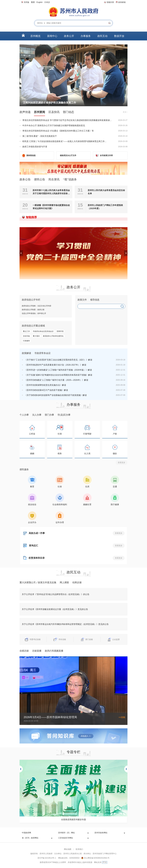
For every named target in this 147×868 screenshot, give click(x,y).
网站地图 (68, 849)
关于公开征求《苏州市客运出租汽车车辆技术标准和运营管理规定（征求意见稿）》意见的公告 (65, 624)
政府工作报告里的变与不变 (35, 147)
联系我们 (79, 849)
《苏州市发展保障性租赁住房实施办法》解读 (45, 385)
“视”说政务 (70, 179)
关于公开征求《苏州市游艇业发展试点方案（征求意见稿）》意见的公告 (55, 609)
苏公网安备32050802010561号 (97, 858)
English (40, 2)
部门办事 (49, 415)
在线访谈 (24, 651)
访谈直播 (37, 651)
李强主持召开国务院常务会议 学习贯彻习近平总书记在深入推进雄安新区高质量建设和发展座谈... (67, 120)
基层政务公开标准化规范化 (53, 336)
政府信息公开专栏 (31, 300)
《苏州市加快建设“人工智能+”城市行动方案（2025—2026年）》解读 (56, 380)
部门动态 (68, 112)
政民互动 (73, 572)
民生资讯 (54, 179)
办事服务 (73, 405)
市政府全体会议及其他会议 (43, 331)
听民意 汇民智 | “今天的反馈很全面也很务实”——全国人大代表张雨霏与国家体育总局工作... (64, 141)
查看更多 (122, 463)
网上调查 (64, 582)
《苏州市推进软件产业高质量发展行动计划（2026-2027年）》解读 (55, 365)
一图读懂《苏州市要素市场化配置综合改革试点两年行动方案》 (51, 207)
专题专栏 (73, 752)
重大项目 (36, 336)
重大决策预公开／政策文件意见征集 (38, 582)
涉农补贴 (26, 336)
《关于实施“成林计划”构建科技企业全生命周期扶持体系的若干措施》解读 (58, 375)
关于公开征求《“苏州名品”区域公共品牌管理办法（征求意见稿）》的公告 (56, 594)
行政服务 (26, 341)
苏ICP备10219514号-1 (47, 858)
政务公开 (73, 287)
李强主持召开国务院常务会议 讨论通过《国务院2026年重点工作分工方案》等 (58, 131)
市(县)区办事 (64, 415)
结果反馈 (77, 582)
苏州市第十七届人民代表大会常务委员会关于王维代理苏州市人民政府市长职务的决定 (51, 192)
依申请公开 (42, 313)
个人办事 (24, 415)
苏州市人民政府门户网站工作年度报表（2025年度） (105, 207)
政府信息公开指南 (29, 306)
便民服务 (24, 469)
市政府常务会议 (42, 353)
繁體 (33, 2)
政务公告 (25, 179)
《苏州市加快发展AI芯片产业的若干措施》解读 (46, 390)
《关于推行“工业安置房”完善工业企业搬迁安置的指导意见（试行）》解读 (58, 360)
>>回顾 (122, 717)
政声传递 (25, 112)
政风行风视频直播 (54, 651)
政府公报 (41, 310)
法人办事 (37, 415)
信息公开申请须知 (29, 313)
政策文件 (82, 300)
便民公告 (40, 179)
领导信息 (95, 300)
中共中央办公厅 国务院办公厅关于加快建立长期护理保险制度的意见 (54, 126)
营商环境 (60, 331)
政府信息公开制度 (29, 310)
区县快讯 (54, 112)
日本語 (47, 2)
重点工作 (26, 331)
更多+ (125, 112)
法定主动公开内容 (44, 306)
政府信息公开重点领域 (33, 326)
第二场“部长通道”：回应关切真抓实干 (40, 136)
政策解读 (26, 353)
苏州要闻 (40, 112)
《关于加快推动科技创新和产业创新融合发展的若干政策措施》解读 (56, 395)
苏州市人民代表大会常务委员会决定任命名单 (106, 192)
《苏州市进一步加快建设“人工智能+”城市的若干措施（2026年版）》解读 (58, 370)
